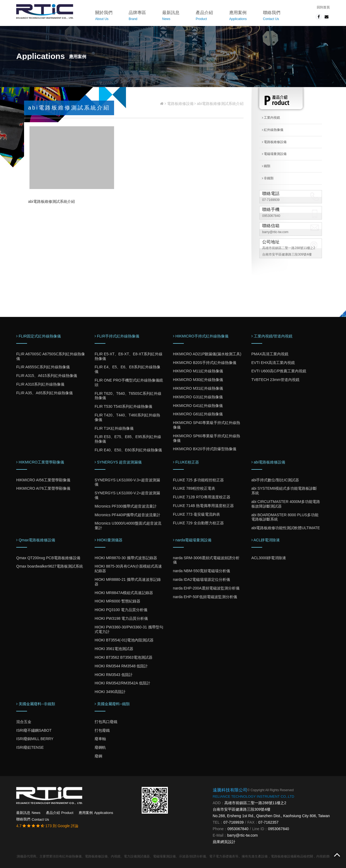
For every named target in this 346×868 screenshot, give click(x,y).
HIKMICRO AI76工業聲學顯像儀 (43, 488)
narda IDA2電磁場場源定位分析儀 (202, 579)
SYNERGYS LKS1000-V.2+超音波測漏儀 (127, 495)
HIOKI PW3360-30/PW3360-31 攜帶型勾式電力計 (129, 629)
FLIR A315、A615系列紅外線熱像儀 (47, 376)
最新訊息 (171, 16)
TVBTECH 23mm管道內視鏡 (275, 380)
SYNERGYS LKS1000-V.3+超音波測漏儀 (127, 482)
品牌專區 (137, 16)
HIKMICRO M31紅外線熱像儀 (198, 388)
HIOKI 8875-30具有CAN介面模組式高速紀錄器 (128, 569)
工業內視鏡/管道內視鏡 (272, 336)
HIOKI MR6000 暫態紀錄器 (117, 601)
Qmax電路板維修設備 (36, 540)
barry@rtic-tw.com (275, 232)
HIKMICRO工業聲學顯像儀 (40, 462)
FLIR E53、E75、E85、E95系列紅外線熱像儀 (128, 439)
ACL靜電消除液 (266, 540)
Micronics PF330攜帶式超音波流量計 (126, 506)
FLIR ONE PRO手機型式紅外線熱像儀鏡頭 (129, 382)
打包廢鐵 (102, 730)
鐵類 (266, 166)
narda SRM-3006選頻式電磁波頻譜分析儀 (206, 560)
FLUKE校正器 (186, 462)
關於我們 (104, 16)
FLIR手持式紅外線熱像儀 (117, 336)
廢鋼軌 (100, 747)
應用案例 (238, 16)
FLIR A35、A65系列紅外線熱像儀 (44, 393)
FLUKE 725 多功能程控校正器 (198, 480)
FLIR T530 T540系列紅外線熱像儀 (123, 406)
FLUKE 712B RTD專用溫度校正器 (202, 497)
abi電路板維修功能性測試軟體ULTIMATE (286, 528)
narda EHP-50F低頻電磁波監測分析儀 (205, 597)
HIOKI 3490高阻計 (110, 692)
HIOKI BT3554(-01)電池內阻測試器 (124, 640)
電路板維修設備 (180, 104)
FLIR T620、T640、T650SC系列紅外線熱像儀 (128, 396)
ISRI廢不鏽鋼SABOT (34, 730)
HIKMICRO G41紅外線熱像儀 (198, 406)
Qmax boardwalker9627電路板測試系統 (50, 566)
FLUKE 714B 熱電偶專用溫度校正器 (204, 506)
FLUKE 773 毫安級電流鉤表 (197, 514)
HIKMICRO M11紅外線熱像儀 (198, 371)
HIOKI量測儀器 (109, 540)
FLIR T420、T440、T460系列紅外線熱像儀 (127, 417)
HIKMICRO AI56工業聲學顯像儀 (43, 480)
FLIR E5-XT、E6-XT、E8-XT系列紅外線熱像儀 (129, 356)
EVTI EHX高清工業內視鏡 (273, 363)
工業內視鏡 (271, 118)
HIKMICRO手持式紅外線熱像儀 (201, 336)
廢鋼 (98, 756)
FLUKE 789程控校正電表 (194, 488)
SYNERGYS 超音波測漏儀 (118, 462)
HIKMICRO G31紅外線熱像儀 (198, 397)
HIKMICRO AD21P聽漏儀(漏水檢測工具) (207, 354)
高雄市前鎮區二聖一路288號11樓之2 (255, 803)
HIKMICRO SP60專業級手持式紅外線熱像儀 (207, 438)
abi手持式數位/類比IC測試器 (275, 480)
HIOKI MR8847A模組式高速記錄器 (124, 593)
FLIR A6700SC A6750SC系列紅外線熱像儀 (51, 356)
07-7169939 (271, 200)
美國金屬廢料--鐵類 (112, 704)
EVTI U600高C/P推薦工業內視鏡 (279, 371)
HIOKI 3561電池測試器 (114, 649)
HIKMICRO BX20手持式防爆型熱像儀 (205, 449)
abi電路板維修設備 (268, 462)
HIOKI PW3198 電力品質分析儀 (121, 618)
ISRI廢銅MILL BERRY (35, 739)
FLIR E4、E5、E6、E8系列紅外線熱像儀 (127, 369)
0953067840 (271, 216)
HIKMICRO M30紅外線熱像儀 (198, 380)
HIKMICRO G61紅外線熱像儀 (198, 414)
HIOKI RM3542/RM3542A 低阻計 (122, 683)
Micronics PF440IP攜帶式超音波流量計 (127, 515)
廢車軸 (100, 739)
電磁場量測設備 (274, 154)
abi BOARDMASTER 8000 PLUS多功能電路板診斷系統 (285, 517)
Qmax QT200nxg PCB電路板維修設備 (48, 558)
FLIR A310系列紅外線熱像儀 (40, 384)
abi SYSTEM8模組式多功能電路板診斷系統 (284, 491)
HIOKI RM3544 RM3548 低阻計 (121, 666)
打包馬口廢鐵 (106, 722)
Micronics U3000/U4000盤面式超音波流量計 (128, 526)
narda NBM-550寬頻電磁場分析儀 (202, 571)
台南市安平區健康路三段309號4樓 (242, 809)
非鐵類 (268, 178)
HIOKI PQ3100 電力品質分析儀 (121, 610)
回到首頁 (323, 7)
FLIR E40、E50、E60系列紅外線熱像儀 (128, 450)
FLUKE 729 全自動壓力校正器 (198, 523)
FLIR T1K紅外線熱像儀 (114, 428)
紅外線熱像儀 (273, 130)
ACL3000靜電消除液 (269, 558)
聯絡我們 (272, 16)
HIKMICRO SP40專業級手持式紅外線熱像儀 (207, 425)
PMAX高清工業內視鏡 (270, 354)
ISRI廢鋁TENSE (30, 747)
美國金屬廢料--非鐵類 (36, 704)
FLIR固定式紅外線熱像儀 (39, 336)
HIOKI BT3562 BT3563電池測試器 (124, 657)
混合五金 (24, 722)
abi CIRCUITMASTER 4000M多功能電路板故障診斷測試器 (286, 504)
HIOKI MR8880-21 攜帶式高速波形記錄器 (128, 582)
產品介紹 (204, 16)
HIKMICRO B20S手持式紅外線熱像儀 (205, 363)
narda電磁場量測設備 (192, 540)
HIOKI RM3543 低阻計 (114, 675)
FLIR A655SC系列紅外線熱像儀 (43, 367)
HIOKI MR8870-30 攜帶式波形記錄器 (126, 558)
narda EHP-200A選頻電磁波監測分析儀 (206, 588)
